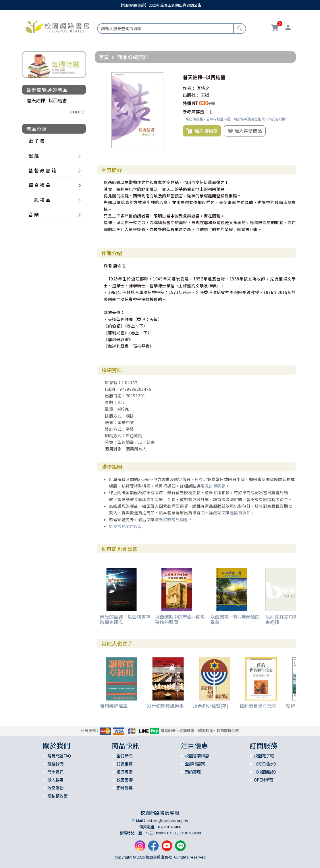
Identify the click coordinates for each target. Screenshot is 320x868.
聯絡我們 (55, 764)
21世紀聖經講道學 (165, 706)
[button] (170, 77)
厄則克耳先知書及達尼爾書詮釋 (291, 619)
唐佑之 (203, 88)
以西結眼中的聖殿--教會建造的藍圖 (180, 619)
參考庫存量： (196, 112)
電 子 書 (36, 141)
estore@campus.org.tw (167, 820)
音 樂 (34, 214)
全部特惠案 (195, 764)
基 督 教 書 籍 (42, 170)
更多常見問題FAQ (125, 526)
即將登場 (125, 788)
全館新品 (125, 756)
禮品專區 (125, 772)
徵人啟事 (55, 780)
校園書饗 (125, 780)
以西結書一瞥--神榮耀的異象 (235, 619)
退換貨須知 (240, 513)
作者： (189, 88)
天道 (205, 95)
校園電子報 (264, 756)
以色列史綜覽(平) (211, 706)
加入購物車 (202, 131)
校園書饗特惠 (197, 756)
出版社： (191, 95)
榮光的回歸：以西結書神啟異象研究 (125, 619)
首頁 (104, 57)
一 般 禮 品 (39, 200)
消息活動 (55, 788)
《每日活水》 (266, 764)
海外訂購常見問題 (171, 519)
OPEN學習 (264, 780)
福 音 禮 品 (39, 185)
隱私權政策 (57, 796)
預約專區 (193, 772)
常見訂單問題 (213, 486)
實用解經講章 (114, 706)
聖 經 (34, 155)
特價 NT (190, 103)
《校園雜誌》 (266, 772)
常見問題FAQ (59, 756)
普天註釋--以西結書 (47, 100)
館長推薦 (125, 764)
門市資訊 (55, 772)
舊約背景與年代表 (258, 706)
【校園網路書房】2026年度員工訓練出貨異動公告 (160, 5)
